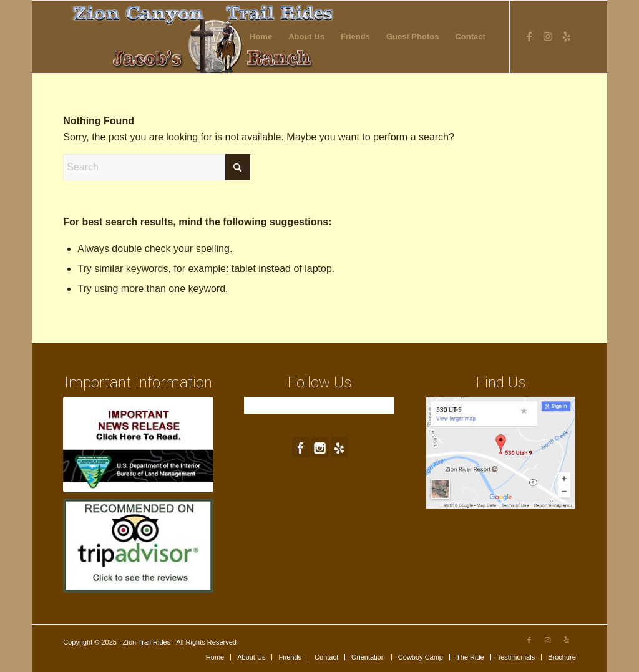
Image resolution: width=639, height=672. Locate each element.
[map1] (501, 453)
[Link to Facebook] (529, 36)
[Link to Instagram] (548, 36)
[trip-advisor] (138, 545)
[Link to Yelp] (567, 36)
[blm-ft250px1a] (138, 445)
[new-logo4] (204, 37)
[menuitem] (261, 37)
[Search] (157, 167)
